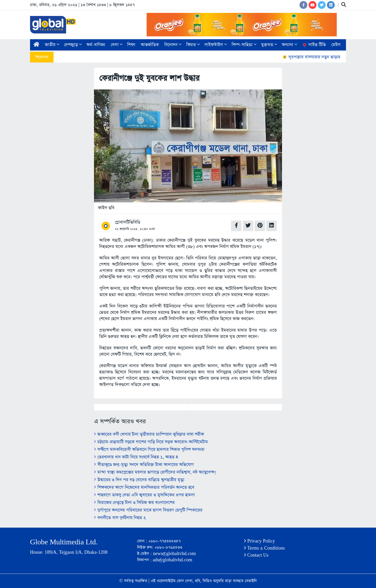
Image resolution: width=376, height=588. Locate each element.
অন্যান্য (289, 45)
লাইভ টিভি (314, 45)
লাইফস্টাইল (216, 45)
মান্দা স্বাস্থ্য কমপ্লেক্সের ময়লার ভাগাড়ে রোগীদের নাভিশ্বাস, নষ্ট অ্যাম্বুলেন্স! (155, 472)
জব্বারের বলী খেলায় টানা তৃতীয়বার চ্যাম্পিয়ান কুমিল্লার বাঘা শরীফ (149, 434)
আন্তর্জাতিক (150, 45)
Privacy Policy (260, 541)
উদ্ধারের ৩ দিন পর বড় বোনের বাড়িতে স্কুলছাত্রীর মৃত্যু (139, 480)
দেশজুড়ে (73, 45)
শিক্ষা (131, 45)
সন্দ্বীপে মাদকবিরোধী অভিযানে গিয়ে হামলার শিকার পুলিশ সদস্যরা (149, 450)
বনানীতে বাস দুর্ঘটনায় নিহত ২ (120, 518)
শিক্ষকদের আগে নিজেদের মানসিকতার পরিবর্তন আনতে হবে (144, 487)
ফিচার (193, 45)
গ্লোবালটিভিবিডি (128, 222)
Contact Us (256, 555)
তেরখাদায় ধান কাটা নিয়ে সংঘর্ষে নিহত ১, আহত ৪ (136, 457)
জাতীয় (52, 45)
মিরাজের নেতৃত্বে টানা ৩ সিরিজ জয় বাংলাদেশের (134, 503)
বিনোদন (173, 45)
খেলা (117, 45)
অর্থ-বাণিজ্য (96, 45)
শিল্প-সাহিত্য (244, 45)
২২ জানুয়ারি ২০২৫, (127, 229)
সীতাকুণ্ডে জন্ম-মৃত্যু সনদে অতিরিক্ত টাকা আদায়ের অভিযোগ (144, 465)
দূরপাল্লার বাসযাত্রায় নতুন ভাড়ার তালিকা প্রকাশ (325, 57)
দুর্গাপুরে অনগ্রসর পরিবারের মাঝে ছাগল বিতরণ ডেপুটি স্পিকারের (148, 510)
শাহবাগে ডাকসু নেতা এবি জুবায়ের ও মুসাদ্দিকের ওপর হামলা (144, 495)
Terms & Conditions (265, 548)
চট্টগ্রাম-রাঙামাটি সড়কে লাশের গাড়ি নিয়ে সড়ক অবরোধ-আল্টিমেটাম (151, 442)
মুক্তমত (269, 45)
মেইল (336, 45)
